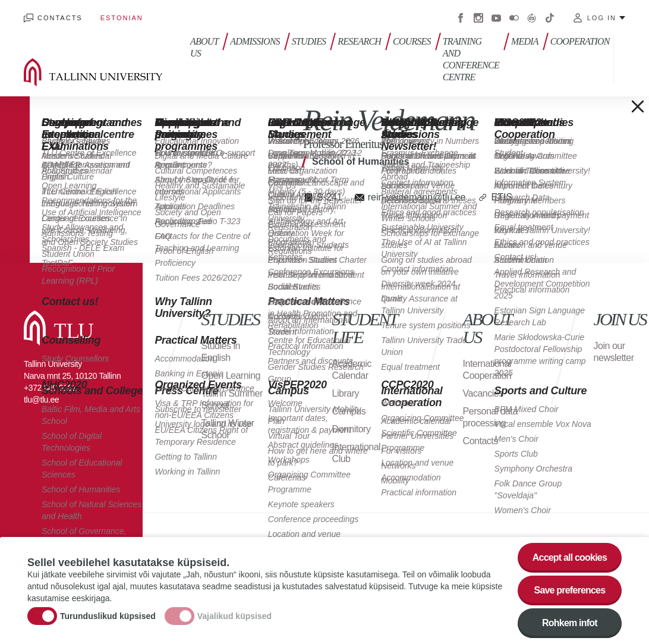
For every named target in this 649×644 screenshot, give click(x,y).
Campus (349, 411)
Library (346, 393)
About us (204, 47)
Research (359, 41)
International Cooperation (487, 370)
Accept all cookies (570, 559)
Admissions (255, 41)
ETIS (502, 197)
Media (525, 41)
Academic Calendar (352, 370)
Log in (602, 18)
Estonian (122, 18)
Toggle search (631, 59)
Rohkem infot (570, 625)
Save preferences (570, 592)
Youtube (496, 18)
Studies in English (221, 352)
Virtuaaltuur (532, 18)
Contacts (60, 18)
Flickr (514, 18)
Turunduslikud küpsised (108, 618)
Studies (309, 41)
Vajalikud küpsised (234, 618)
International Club (357, 453)
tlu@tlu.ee (41, 400)
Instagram (478, 18)
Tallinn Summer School (232, 399)
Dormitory (352, 429)
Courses (412, 41)
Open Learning (231, 376)
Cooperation (580, 41)
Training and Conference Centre (471, 59)
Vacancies (483, 393)
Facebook (461, 18)
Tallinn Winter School (228, 429)
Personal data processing (490, 417)
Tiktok (550, 18)
